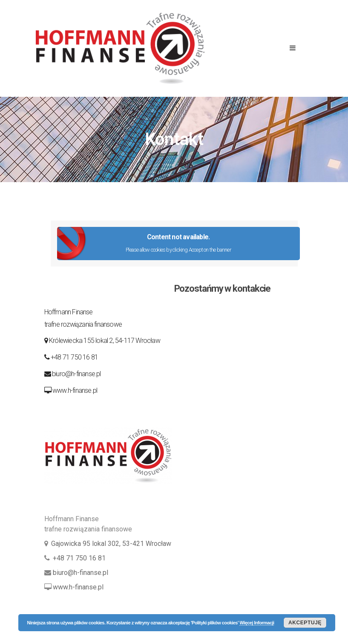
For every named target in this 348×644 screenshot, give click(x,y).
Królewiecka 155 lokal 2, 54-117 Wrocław (104, 341)
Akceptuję (305, 623)
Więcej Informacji (257, 623)
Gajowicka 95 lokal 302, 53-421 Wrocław (111, 544)
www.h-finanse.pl (75, 390)
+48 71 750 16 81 (74, 357)
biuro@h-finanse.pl (76, 374)
